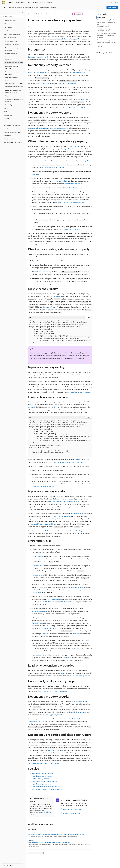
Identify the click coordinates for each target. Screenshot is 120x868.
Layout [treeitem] (6, 129)
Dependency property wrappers (106, 22)
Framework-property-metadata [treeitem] (14, 83)
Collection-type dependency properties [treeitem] (13, 58)
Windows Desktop (45, 14)
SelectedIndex (67, 658)
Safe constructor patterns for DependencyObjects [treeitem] (14, 91)
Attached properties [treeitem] (11, 54)
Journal (39, 655)
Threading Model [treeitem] (9, 139)
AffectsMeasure (39, 556)
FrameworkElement (77, 513)
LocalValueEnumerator (79, 712)
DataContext (77, 648)
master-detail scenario (59, 651)
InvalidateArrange (40, 590)
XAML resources (37, 174)
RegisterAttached (61, 181)
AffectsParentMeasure (68, 602)
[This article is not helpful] (114, 53)
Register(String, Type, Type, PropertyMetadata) (64, 501)
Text (79, 39)
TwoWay (67, 620)
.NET (36, 14)
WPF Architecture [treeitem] (9, 24)
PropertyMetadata (34, 519)
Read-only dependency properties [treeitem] (12, 79)
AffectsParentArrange (52, 602)
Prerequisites (101, 17)
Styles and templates (82, 161)
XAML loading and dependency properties (45, 786)
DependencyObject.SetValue (59, 128)
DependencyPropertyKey (36, 721)
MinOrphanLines (56, 599)
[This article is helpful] (112, 53)
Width (72, 39)
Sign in (116, 2)
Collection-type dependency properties (55, 691)
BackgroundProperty (69, 83)
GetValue (31, 407)
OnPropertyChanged (77, 587)
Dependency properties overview (39, 57)
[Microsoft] (3, 3)
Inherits (87, 640)
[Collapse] (23, 13)
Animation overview (76, 188)
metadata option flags (75, 531)
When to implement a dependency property (104, 26)
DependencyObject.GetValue (37, 128)
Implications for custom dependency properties (68, 462)
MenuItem (45, 634)
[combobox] (13, 16)
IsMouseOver (63, 673)
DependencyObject (84, 99)
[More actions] (90, 14)
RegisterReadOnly (41, 72)
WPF (55, 14)
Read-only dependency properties (80, 676)
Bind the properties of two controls (53, 167)
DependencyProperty (79, 72)
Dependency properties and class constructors (107, 43)
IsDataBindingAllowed (39, 611)
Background (66, 39)
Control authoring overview (71, 229)
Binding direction (37, 623)
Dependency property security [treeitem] (14, 87)
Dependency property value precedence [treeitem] (13, 49)
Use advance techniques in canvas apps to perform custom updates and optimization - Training (56, 834)
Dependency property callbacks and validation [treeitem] (14, 73)
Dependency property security (53, 715)
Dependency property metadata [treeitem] (12, 67)
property (53, 36)
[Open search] (111, 3)
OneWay (80, 618)
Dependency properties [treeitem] (12, 44)
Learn (30, 14)
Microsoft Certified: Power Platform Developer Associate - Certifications (49, 842)
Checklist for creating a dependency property (104, 30)
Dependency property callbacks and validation (70, 202)
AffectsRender (38, 575)
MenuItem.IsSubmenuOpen (50, 628)
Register (31, 72)
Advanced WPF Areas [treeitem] (10, 21)
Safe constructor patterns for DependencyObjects (44, 763)
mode (56, 618)
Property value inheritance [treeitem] (13, 96)
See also (100, 46)
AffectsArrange (38, 566)
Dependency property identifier (106, 20)
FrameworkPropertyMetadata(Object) (43, 524)
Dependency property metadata (57, 244)
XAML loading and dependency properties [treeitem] (14, 100)
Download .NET (112, 8)
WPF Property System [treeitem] (12, 41)
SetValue (53, 407)
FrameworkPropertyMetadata (61, 516)
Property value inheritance (73, 184)
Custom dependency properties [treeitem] (14, 63)
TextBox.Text (77, 634)
